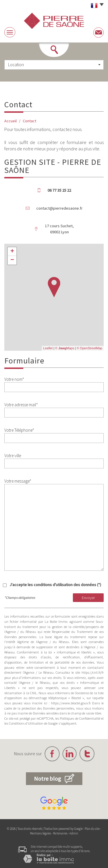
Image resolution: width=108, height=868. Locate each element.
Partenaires (60, 833)
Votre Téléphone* (19, 430)
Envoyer (88, 598)
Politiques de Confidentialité (80, 718)
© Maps (65, 348)
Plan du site (92, 829)
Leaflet (48, 348)
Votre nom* (14, 379)
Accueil (11, 121)
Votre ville (13, 456)
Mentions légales (40, 833)
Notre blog (54, 779)
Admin (74, 833)
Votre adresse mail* (21, 405)
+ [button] (12, 252)
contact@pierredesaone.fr (59, 208)
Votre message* (18, 481)
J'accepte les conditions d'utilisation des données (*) (55, 585)
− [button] (12, 260)
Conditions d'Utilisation (26, 723)
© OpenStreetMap (89, 348)
